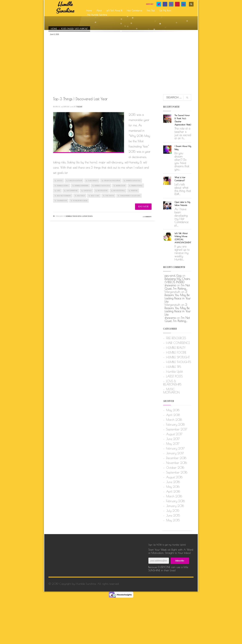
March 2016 (174, 496)
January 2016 (175, 506)
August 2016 (174, 477)
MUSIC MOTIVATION (171, 391)
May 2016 (173, 487)
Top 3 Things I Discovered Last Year (80, 99)
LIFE (59, 190)
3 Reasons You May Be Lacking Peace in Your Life (178, 297)
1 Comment (147, 217)
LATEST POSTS (87, 216)
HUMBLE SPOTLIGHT (178, 357)
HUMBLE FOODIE (176, 352)
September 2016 (177, 472)
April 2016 (173, 491)
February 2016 (175, 501)
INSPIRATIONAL (137, 186)
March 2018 (174, 420)
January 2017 (175, 453)
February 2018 (175, 424)
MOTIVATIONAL (119, 190)
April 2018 (173, 415)
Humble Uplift (175, 372)
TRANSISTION (62, 201)
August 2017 (174, 434)
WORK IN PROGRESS (80, 201)
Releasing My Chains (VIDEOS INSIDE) (177, 280)
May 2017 (173, 444)
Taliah (79, 107)
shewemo (170, 285)
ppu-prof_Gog (173, 276)
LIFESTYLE (88, 190)
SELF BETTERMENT (64, 196)
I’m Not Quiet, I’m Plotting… (177, 287)
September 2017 (177, 429)
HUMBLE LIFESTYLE (133, 180)
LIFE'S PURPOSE (72, 190)
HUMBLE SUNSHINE (82, 186)
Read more (143, 207)
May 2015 (173, 520)
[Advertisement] (121, 60)
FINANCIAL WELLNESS (112, 180)
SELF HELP (81, 196)
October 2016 (175, 468)
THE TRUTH (110, 196)
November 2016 (176, 463)
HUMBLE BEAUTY (176, 348)
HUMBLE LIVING (63, 186)
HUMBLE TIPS (174, 367)
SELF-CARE (95, 196)
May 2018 (173, 410)
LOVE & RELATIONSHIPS (172, 383)
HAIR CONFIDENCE (178, 343)
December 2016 (176, 458)
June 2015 (173, 515)
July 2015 (173, 511)
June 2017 (173, 439)
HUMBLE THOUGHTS (102, 186)
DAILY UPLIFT (93, 180)
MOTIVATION (102, 190)
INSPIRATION (121, 186)
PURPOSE (134, 190)
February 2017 (175, 448)
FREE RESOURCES (176, 338)
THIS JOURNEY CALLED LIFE (130, 196)
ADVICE (60, 180)
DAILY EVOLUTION (75, 180)
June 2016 (173, 482)
